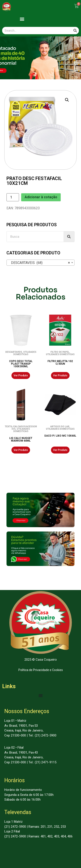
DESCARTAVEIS (14, 352)
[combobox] (40, 263)
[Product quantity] (13, 197)
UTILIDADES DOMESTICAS (25, 353)
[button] (22, 19)
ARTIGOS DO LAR (60, 427)
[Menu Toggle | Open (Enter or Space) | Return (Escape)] (41, 696)
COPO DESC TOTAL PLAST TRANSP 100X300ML (21, 364)
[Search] (75, 31)
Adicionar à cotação (41, 197)
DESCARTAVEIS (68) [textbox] (39, 263)
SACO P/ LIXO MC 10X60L (60, 436)
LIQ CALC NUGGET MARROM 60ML (21, 439)
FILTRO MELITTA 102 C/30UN (60, 362)
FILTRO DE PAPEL (60, 352)
